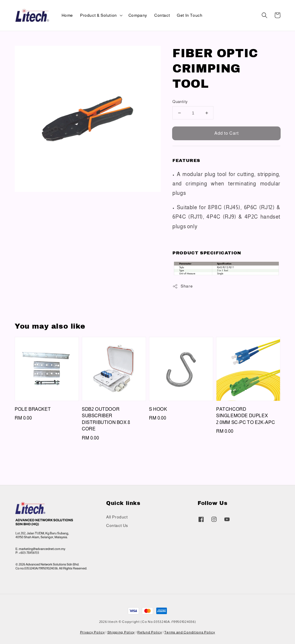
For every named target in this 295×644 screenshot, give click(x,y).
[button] (265, 15)
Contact (162, 15)
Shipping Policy (121, 632)
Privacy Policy (93, 632)
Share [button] (183, 286)
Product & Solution (99, 15)
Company (138, 15)
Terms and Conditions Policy (190, 632)
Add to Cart (227, 133)
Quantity (180, 102)
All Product (117, 517)
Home (67, 15)
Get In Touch (190, 15)
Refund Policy (150, 632)
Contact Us (117, 525)
